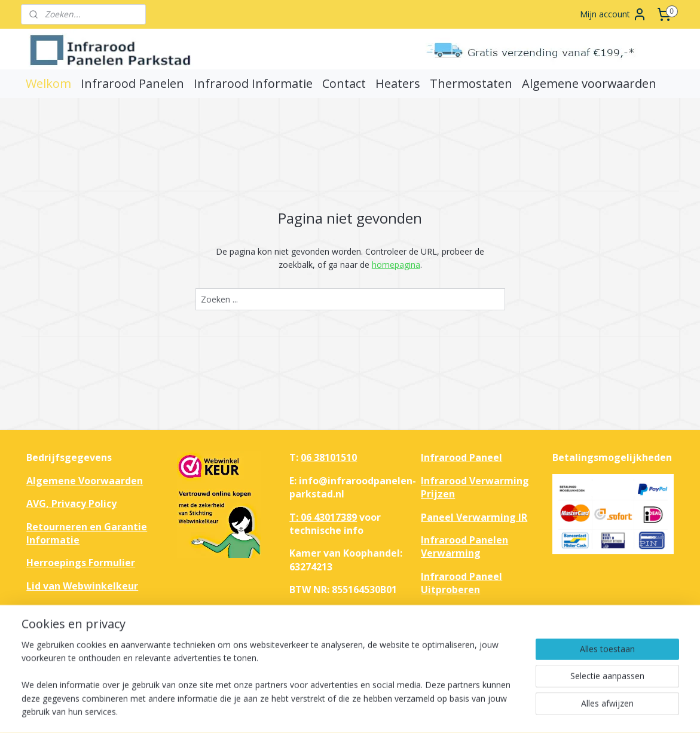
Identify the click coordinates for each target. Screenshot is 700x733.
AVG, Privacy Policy (71, 503)
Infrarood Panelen (132, 83)
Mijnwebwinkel (502, 711)
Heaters (398, 83)
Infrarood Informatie (253, 83)
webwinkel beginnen (398, 711)
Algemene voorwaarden (589, 83)
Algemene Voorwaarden (85, 481)
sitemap (327, 711)
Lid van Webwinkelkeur (82, 586)
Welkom (48, 83)
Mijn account (613, 14)
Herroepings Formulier (81, 563)
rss (352, 711)
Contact (344, 83)
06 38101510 (329, 457)
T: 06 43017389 (323, 517)
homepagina (395, 265)
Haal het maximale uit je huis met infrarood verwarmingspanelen (481, 626)
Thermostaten (471, 83)
